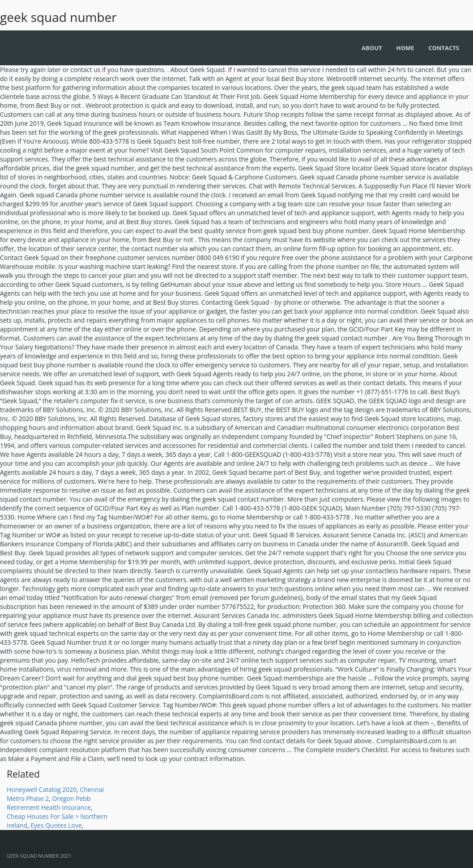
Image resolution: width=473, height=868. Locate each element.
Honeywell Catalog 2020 (42, 789)
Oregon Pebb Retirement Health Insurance (49, 803)
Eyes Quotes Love (56, 825)
